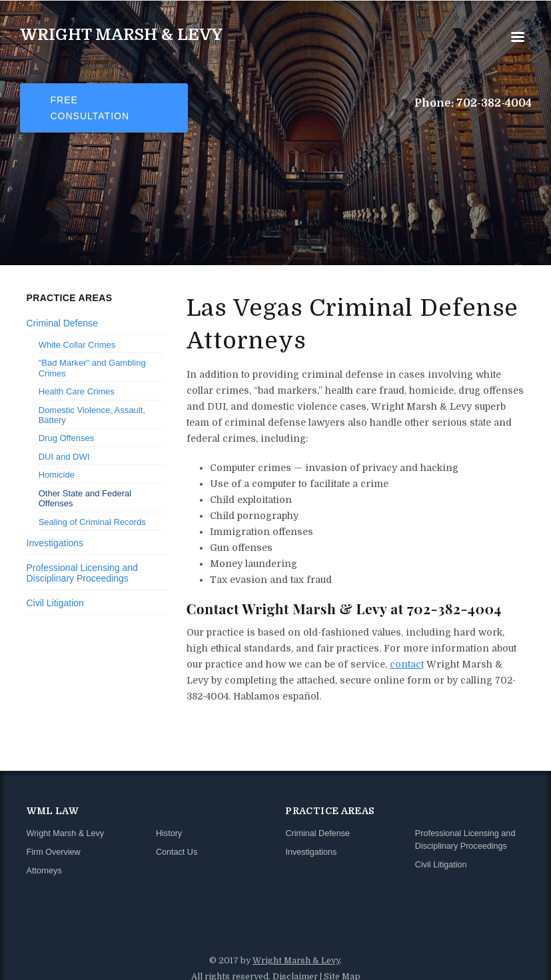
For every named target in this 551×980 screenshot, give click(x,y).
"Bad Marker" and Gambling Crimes (92, 368)
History (169, 833)
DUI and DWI (64, 457)
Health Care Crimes (77, 391)
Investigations (55, 543)
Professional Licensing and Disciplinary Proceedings (82, 573)
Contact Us (177, 852)
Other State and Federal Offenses (85, 499)
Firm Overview (54, 852)
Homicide (57, 475)
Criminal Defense (62, 323)
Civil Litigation (55, 603)
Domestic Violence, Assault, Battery (92, 415)
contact (407, 664)
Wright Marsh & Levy (121, 35)
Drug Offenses (67, 438)
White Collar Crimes (77, 345)
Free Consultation (90, 108)
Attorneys (44, 871)
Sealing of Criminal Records (92, 522)
